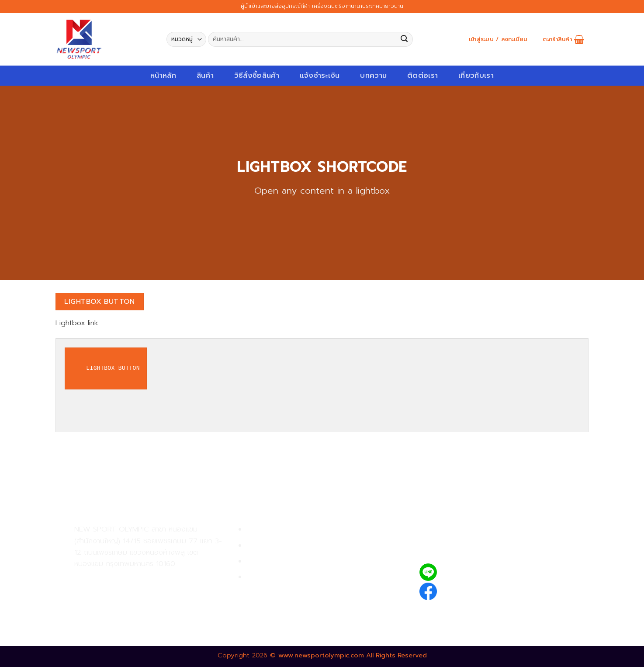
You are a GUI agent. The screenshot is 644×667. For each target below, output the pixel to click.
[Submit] (404, 40)
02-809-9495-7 (125, 579)
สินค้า (205, 75)
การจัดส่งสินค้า (270, 561)
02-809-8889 (121, 598)
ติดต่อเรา (422, 75)
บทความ (373, 75)
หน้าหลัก (163, 75)
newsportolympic (474, 590)
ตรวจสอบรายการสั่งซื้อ (283, 577)
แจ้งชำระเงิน (320, 75)
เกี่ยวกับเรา (476, 75)
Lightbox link (77, 323)
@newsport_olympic (480, 572)
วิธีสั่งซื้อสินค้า (257, 75)
